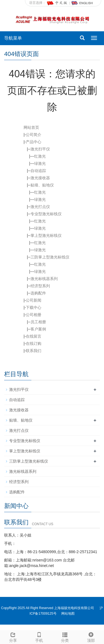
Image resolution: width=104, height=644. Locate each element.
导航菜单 (13, 38)
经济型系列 (40, 286)
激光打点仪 (40, 207)
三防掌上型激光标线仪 (50, 257)
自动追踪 (38, 171)
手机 (39, 637)
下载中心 (34, 307)
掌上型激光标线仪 (46, 235)
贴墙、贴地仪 (42, 185)
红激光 (40, 156)
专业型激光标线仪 (46, 214)
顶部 (91, 637)
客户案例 (38, 329)
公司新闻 (34, 300)
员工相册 (38, 322)
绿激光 (40, 163)
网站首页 (31, 127)
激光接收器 (40, 178)
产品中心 (34, 142)
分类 (65, 637)
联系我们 (34, 351)
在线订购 (34, 343)
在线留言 (34, 336)
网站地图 (68, 614)
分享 (13, 637)
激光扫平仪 (40, 149)
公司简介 (34, 135)
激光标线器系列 (44, 279)
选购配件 (38, 293)
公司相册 (34, 315)
